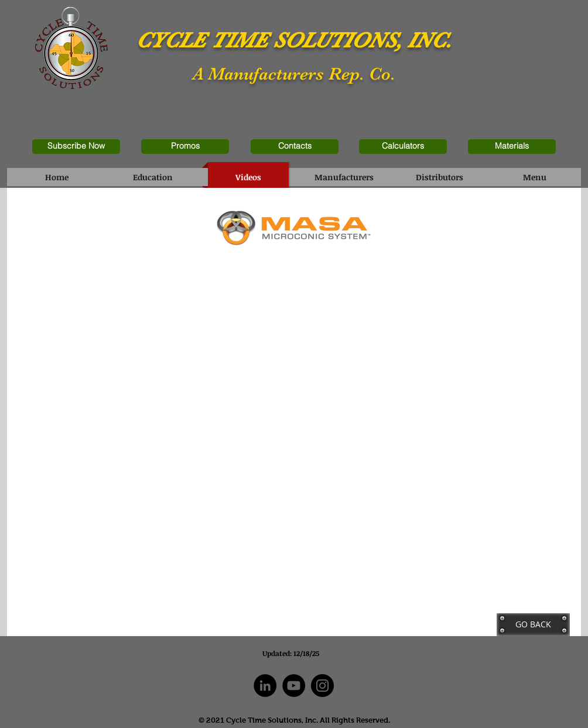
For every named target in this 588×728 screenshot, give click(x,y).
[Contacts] (295, 147)
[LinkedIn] (265, 686)
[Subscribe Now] (76, 147)
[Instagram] (322, 686)
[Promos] (185, 147)
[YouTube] (294, 686)
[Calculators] (403, 147)
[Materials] (512, 147)
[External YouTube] (152, 351)
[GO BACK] (533, 624)
